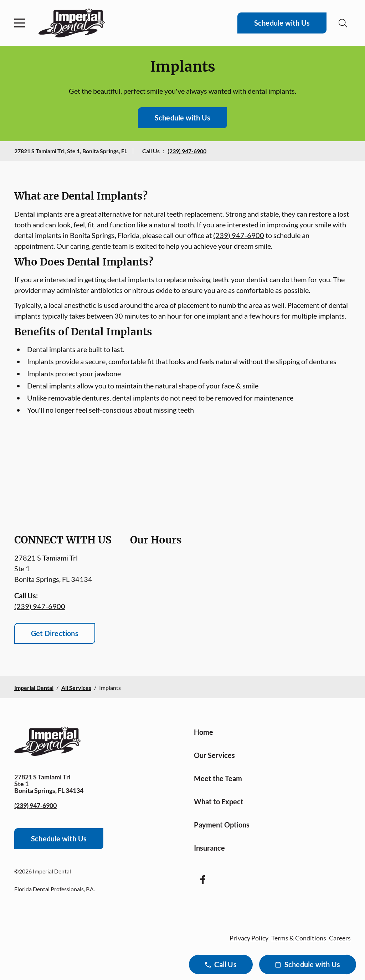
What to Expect (219, 801)
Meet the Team (218, 778)
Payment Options (222, 825)
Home (204, 732)
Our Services (214, 755)
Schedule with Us (282, 23)
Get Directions (55, 633)
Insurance (209, 848)
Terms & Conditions (299, 938)
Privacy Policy (249, 938)
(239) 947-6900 (187, 151)
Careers (340, 938)
